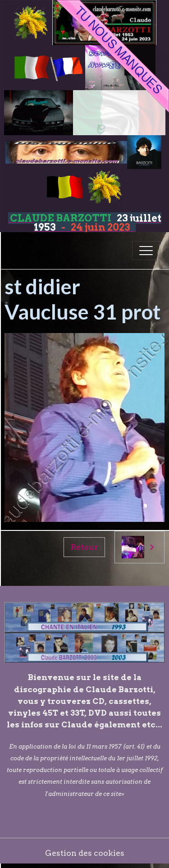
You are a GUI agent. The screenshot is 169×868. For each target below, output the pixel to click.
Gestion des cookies (85, 853)
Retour (84, 547)
